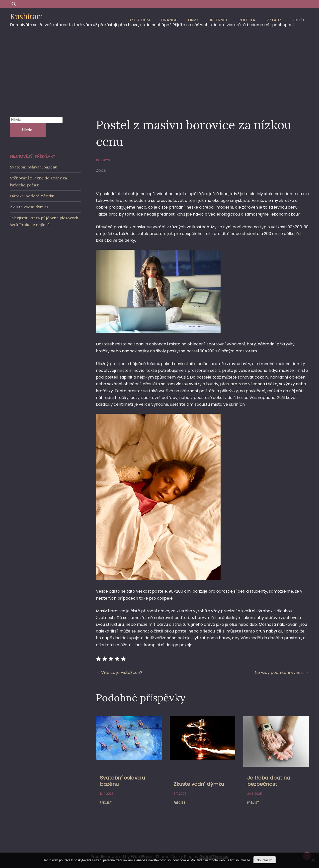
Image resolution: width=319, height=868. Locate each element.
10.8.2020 (103, 160)
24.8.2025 (255, 794)
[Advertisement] (159, 70)
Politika (247, 20)
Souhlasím (265, 860)
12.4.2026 (107, 794)
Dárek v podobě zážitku (32, 196)
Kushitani (27, 16)
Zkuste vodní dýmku (199, 784)
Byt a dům (139, 20)
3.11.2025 (180, 794)
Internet (219, 20)
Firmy (194, 20)
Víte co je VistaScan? (122, 672)
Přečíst (106, 803)
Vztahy (274, 20)
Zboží (298, 20)
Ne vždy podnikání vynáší (279, 672)
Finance (169, 20)
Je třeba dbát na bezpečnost (269, 781)
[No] (313, 860)
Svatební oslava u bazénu (122, 781)
